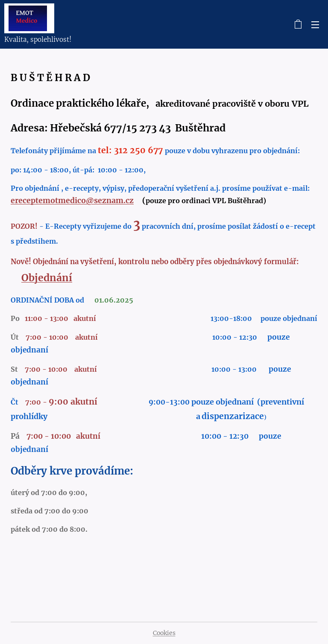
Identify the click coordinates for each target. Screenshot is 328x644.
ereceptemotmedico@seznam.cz (72, 201)
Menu (315, 25)
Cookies (164, 633)
